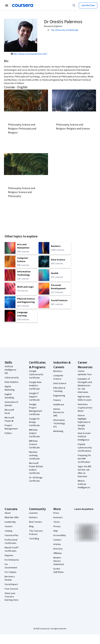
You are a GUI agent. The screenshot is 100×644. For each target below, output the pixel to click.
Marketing (58, 431)
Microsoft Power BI (9, 419)
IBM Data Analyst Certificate (34, 433)
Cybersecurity (12, 378)
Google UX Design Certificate (34, 422)
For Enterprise (12, 560)
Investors (58, 518)
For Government (11, 566)
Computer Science (58, 377)
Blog (31, 526)
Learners (33, 513)
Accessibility (60, 535)
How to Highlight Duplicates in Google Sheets (84, 422)
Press (56, 513)
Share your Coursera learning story (12, 597)
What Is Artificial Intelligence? (84, 484)
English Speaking (9, 396)
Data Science (60, 383)
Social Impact (11, 584)
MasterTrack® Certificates (12, 549)
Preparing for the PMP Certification (84, 459)
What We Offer (12, 518)
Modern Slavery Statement (59, 561)
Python (8, 433)
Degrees (9, 555)
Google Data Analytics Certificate (35, 386)
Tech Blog (34, 539)
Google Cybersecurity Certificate (36, 374)
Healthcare (59, 405)
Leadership (10, 522)
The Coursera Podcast (36, 533)
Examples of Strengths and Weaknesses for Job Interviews (85, 386)
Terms (57, 522)
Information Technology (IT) (59, 423)
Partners (33, 518)
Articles (57, 544)
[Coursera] (23, 5)
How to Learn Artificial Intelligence (84, 437)
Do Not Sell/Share (58, 570)
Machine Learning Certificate (34, 455)
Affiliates (58, 553)
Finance (57, 400)
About (8, 513)
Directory (58, 549)
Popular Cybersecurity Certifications (85, 448)
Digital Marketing (10, 388)
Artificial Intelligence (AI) (10, 370)
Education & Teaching (59, 390)
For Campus (11, 572)
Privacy (57, 526)
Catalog (8, 531)
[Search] (74, 5)
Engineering (59, 396)
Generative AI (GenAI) (11, 404)
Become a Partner (10, 578)
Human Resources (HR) (59, 412)
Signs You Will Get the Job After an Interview (84, 471)
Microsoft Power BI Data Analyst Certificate (36, 468)
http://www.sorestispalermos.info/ (30, 54)
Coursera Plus (12, 535)
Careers (9, 526)
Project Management (11, 427)
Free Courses (11, 589)
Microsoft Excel (9, 412)
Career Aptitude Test (85, 373)
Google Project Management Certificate (36, 409)
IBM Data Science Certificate (34, 444)
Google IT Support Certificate (34, 397)
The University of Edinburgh (64, 30)
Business (58, 371)
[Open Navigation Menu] (7, 5)
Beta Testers (36, 522)
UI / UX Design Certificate (36, 479)
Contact (57, 540)
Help (56, 531)
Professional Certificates (11, 542)
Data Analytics (12, 382)
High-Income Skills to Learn (85, 398)
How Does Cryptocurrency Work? (86, 408)
